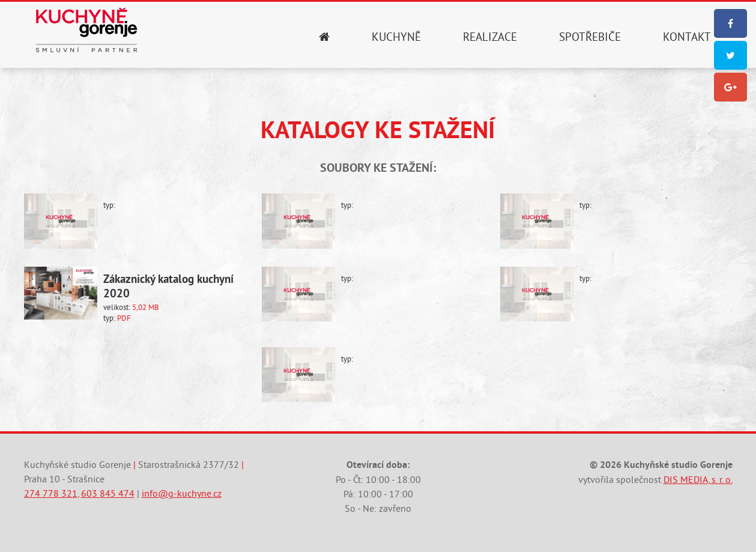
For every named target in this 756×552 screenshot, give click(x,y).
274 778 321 (51, 494)
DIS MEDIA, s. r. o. (698, 480)
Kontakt (687, 37)
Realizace (490, 37)
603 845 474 (108, 494)
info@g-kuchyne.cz (182, 494)
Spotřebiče (590, 37)
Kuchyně (396, 37)
